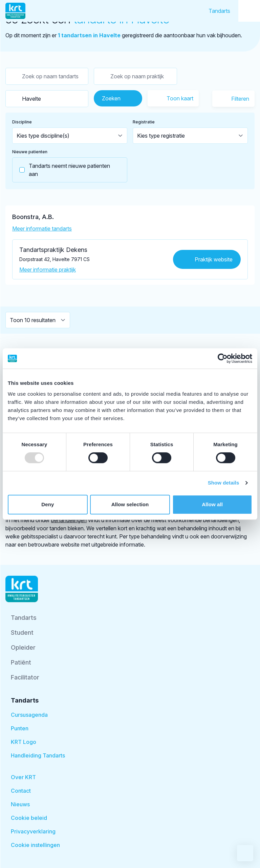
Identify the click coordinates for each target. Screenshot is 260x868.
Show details (224, 483)
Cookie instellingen (35, 845)
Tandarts (219, 11)
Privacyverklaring (33, 831)
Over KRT (23, 777)
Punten (20, 728)
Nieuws (20, 804)
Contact (21, 791)
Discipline (22, 122)
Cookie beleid (29, 818)
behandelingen (69, 520)
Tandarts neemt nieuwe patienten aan (61, 170)
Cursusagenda (29, 715)
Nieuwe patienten (30, 152)
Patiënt (21, 662)
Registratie (144, 122)
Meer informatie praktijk (48, 270)
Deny (48, 504)
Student (22, 633)
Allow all (212, 504)
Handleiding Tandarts (38, 755)
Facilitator (25, 677)
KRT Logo (24, 742)
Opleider (23, 647)
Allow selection (130, 504)
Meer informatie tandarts (42, 229)
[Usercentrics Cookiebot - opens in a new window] (223, 358)
